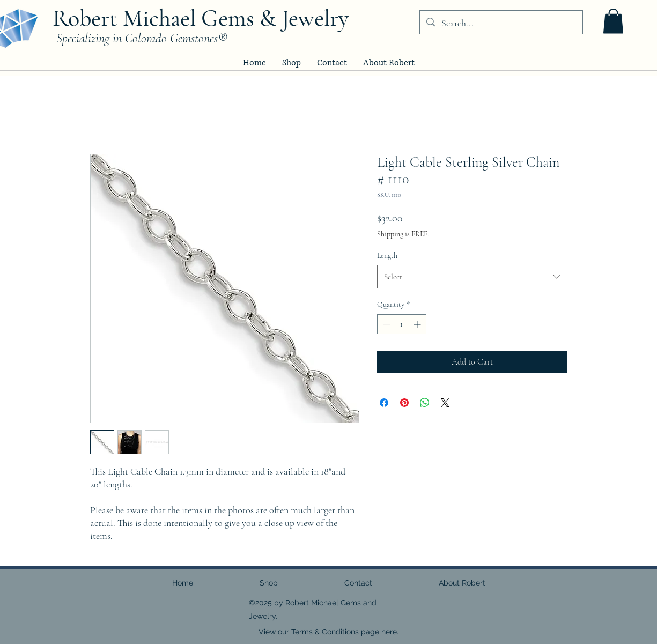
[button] (613, 21)
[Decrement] (385, 324)
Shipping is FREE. (403, 234)
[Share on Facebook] (384, 403)
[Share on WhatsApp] (425, 403)
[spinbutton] (402, 324)
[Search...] (501, 24)
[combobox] (472, 277)
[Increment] (418, 324)
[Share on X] (445, 403)
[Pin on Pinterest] (404, 403)
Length (387, 256)
